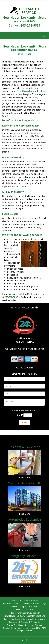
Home (6, 619)
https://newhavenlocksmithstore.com (25, 613)
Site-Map (39, 625)
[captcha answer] (28, 415)
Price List (29, 625)
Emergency (14, 622)
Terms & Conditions (15, 625)
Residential (16, 619)
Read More (24, 478)
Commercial (28, 619)
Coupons (25, 622)
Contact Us (35, 622)
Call (24, 640)
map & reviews (31, 607)
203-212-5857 (31, 25)
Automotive (40, 619)
